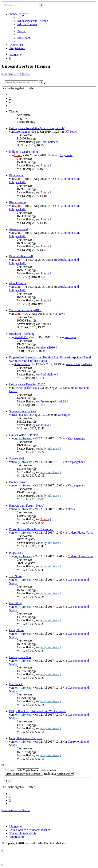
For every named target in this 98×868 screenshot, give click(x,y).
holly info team (23, 438)
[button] (10, 105)
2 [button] (10, 98)
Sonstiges (70, 337)
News (61, 314)
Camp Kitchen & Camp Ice (26, 738)
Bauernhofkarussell (21, 256)
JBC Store (15, 576)
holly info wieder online (24, 152)
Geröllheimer (22, 132)
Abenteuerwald (18, 229)
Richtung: (59, 774)
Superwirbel (17, 458)
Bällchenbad (17, 175)
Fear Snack (16, 684)
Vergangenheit (76, 438)
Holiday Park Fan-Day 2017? (27, 384)
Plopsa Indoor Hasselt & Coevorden (31, 529)
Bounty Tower (18, 482)
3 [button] (10, 102)
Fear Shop (15, 603)
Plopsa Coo (16, 553)
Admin (18, 155)
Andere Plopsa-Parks (79, 364)
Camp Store (16, 630)
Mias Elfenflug (18, 283)
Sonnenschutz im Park (23, 411)
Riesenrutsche (18, 202)
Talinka (18, 415)
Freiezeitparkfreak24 (26, 388)
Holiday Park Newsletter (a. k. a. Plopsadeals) (37, 128)
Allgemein (66, 155)
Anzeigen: (22, 770)
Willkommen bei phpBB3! (25, 310)
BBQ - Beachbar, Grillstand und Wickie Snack (37, 711)
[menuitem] (32, 21)
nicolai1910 (21, 337)
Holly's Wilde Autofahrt (24, 435)
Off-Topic (71, 132)
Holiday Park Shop (21, 657)
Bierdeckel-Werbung (22, 334)
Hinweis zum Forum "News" (27, 506)
